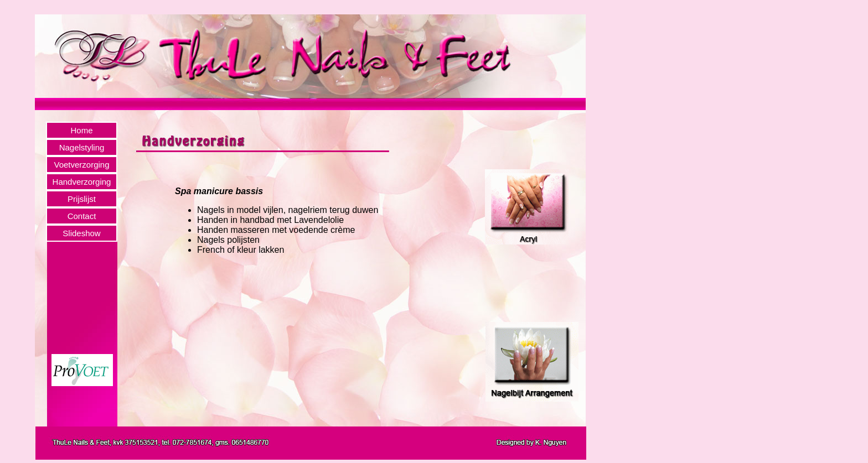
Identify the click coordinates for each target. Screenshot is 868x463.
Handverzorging (82, 182)
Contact (82, 216)
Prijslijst (82, 199)
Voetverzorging (81, 165)
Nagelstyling (82, 147)
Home (81, 130)
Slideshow (81, 233)
